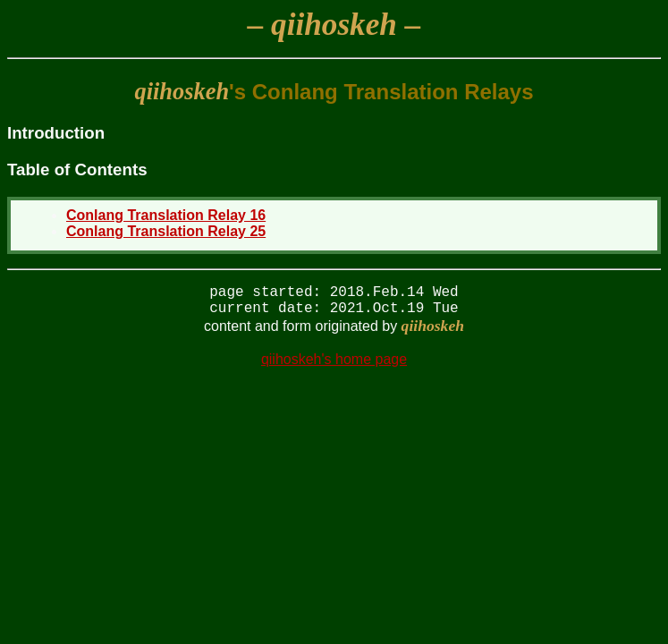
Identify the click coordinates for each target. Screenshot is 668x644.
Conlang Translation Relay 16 (166, 215)
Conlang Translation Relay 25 (166, 231)
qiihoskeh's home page (334, 366)
